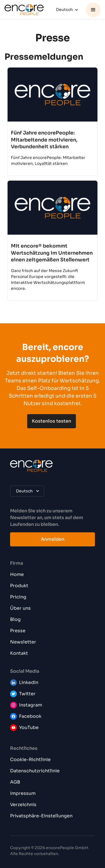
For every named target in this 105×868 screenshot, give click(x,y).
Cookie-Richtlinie (30, 760)
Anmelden (53, 539)
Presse (18, 631)
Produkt (19, 586)
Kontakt (19, 653)
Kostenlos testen (52, 421)
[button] (68, 10)
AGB (15, 782)
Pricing (18, 597)
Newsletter (23, 642)
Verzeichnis (23, 805)
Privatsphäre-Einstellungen (41, 816)
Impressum (23, 793)
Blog (15, 619)
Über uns (20, 608)
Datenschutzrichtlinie (35, 771)
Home (17, 574)
